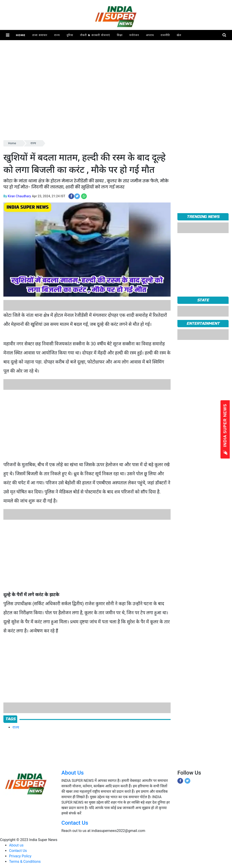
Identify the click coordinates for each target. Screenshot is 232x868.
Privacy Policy (20, 856)
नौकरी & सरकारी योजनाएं (95, 35)
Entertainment (203, 323)
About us (16, 845)
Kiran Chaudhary (19, 196)
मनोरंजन (134, 35)
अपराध (150, 35)
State (203, 300)
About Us (72, 773)
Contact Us (75, 823)
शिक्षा (120, 35)
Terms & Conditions (25, 862)
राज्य (57, 35)
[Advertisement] (116, 107)
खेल (179, 35)
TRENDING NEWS (203, 217)
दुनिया (70, 35)
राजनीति (165, 35)
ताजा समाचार (40, 35)
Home (21, 35)
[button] (8, 35)
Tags (10, 719)
